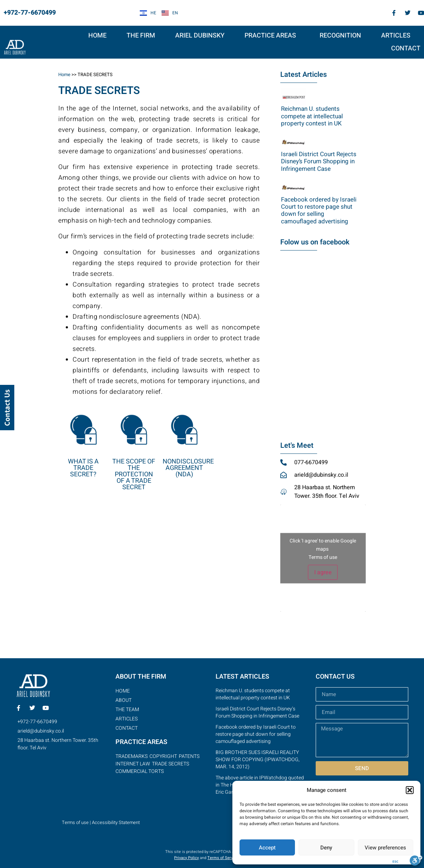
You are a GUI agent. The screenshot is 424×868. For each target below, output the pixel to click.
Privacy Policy (186, 858)
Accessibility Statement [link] (116, 822)
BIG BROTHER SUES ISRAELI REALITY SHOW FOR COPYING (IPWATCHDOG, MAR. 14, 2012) (258, 760)
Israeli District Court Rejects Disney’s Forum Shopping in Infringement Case (319, 162)
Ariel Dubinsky (200, 36)
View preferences (385, 848)
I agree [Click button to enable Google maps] (323, 572)
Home (64, 75)
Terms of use (323, 557)
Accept (267, 848)
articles (396, 36)
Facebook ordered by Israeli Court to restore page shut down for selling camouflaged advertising (319, 210)
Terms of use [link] (75, 822)
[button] (410, 790)
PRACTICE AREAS (272, 36)
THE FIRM (141, 36)
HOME (97, 36)
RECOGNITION (340, 36)
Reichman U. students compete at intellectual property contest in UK (312, 116)
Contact (406, 48)
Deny (326, 848)
